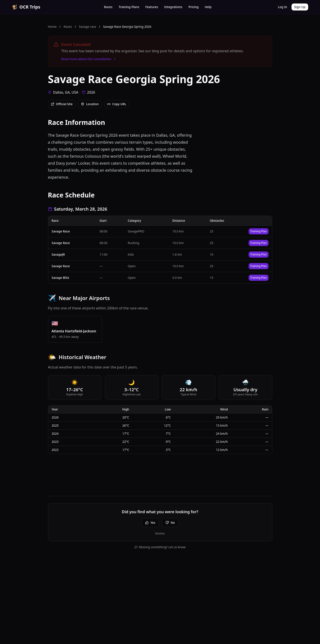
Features (152, 7)
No (170, 523)
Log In (283, 7)
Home (52, 27)
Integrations (173, 7)
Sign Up (300, 7)
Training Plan (259, 231)
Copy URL (117, 104)
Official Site (62, 104)
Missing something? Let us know (160, 547)
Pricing (193, 7)
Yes (150, 523)
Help (208, 7)
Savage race (88, 27)
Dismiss (160, 534)
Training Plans (129, 7)
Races (108, 7)
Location (90, 104)
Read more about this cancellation (89, 59)
